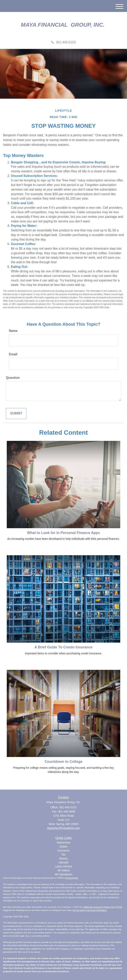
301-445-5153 (64, 42)
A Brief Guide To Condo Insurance (63, 647)
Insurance (63, 850)
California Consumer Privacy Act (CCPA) (103, 907)
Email (13, 354)
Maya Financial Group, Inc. (63, 25)
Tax (63, 854)
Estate (63, 847)
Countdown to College (64, 762)
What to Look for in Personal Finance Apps (63, 533)
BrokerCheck (72, 878)
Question (13, 378)
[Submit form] (16, 414)
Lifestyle (63, 862)
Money (63, 858)
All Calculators (63, 874)
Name (13, 331)
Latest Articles (63, 866)
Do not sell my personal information (89, 910)
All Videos (63, 870)
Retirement (63, 843)
